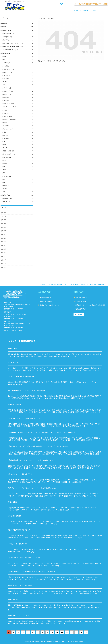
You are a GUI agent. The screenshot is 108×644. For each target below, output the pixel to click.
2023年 (4, 227)
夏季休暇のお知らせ (15, 404)
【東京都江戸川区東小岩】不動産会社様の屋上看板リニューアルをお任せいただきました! (38, 446)
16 (81, 632)
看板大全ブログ (80, 309)
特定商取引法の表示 (74, 284)
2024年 (4, 223)
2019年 (4, 242)
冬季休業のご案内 (14, 363)
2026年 (4, 213)
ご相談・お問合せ (101, 284)
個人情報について (62, 284)
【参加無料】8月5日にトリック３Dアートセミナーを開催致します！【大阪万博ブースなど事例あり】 (42, 432)
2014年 (4, 260)
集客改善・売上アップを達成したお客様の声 (90, 305)
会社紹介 (77, 10)
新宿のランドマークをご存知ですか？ (21, 586)
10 (52, 632)
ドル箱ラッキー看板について (18, 544)
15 (76, 632)
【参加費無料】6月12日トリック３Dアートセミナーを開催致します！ (31, 460)
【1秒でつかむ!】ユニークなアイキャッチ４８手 (24, 558)
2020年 (4, 238)
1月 (5, 216)
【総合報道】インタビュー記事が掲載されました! (25, 418)
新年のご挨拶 (13, 349)
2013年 (4, 264)
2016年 (4, 253)
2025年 (4, 220)
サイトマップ (93, 10)
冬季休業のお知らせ (15, 516)
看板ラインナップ (81, 297)
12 (62, 632)
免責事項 (83, 284)
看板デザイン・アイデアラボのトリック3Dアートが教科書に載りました (32, 488)
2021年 (4, 234)
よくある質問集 (51, 284)
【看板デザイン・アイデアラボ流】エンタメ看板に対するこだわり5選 (31, 572)
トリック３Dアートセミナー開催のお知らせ (23, 376)
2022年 (4, 231)
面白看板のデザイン (47, 297)
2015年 (4, 256)
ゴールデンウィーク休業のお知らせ (20, 474)
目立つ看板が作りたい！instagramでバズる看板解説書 (27, 390)
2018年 (4, 245)
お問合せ (80, 315)
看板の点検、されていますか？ (19, 616)
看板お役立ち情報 (46, 301)
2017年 (4, 249)
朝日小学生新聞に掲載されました (19, 530)
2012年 (4, 267)
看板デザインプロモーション (49, 305)
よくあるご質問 (84, 10)
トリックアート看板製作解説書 (21, 341)
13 (67, 632)
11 (57, 632)
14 (72, 632)
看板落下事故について (16, 600)
